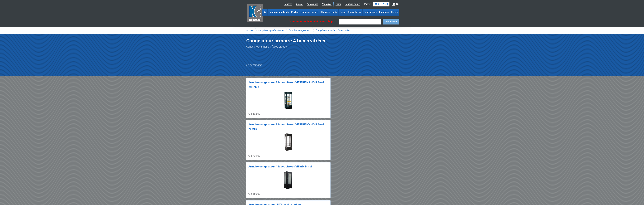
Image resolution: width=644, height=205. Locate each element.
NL (398, 4)
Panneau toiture (309, 12)
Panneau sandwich (279, 12)
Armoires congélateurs (300, 30)
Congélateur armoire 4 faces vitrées (333, 30)
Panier (377, 4)
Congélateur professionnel (271, 30)
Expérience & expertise (293, 175)
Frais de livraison (333, 175)
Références (313, 4)
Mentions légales (255, 193)
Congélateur (355, 12)
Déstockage (370, 12)
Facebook (255, 186)
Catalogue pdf (314, 175)
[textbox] (360, 22)
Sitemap (320, 193)
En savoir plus (254, 65)
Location (384, 12)
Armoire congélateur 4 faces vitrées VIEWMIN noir (340, 86)
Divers (395, 12)
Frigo (343, 12)
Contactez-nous (353, 4)
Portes (295, 12)
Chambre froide (329, 12)
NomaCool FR (271, 175)
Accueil (250, 30)
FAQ (249, 178)
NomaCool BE (253, 175)
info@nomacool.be (294, 186)
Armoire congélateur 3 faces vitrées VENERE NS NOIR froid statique (263, 86)
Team (338, 4)
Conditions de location (301, 193)
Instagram (272, 186)
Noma (255, 13)
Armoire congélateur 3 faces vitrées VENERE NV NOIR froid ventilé (301, 86)
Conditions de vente (277, 193)
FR (393, 4)
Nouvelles (327, 4)
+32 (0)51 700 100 (320, 186)
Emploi (300, 4)
